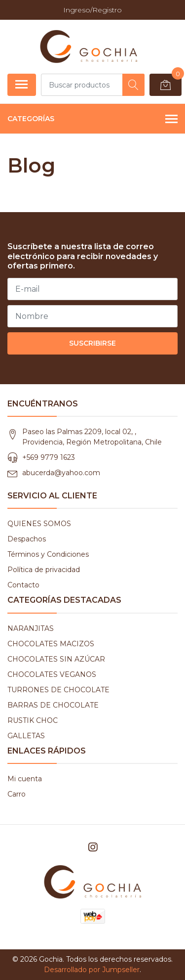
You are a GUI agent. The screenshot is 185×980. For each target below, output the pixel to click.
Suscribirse (92, 343)
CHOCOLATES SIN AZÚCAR (56, 659)
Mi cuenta (25, 779)
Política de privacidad (44, 570)
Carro (17, 794)
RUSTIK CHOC (33, 720)
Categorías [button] (92, 119)
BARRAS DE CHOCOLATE (53, 705)
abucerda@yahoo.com (61, 473)
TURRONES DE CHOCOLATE (58, 690)
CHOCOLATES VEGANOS (52, 674)
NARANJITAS (31, 628)
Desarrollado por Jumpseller (92, 970)
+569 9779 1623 (49, 457)
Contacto (23, 585)
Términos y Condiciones (48, 554)
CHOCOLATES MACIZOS (51, 644)
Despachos (27, 539)
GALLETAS (26, 736)
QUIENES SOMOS (39, 524)
